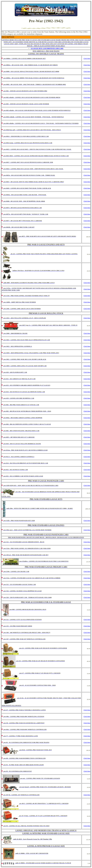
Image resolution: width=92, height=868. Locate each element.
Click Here (87, 58)
